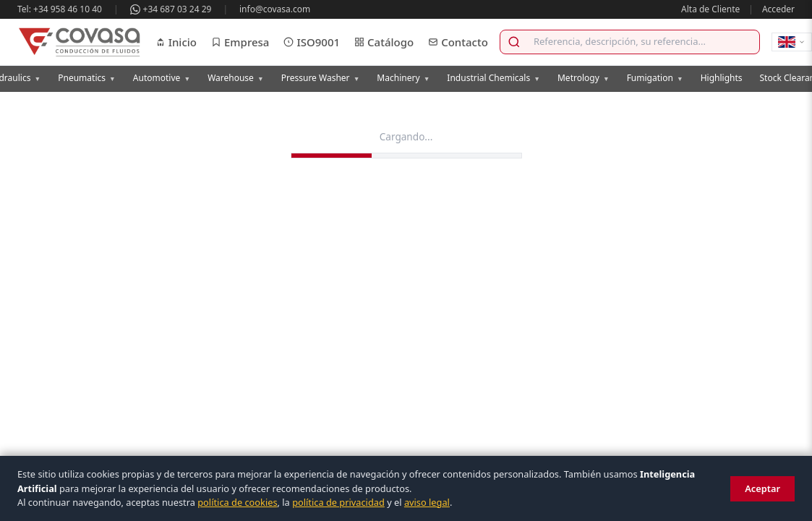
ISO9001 (312, 42)
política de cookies (237, 502)
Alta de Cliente (710, 9)
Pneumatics (87, 78)
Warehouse (236, 78)
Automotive (162, 78)
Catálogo (384, 42)
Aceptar (762, 488)
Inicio (176, 42)
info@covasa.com (275, 9)
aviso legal (427, 502)
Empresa (240, 42)
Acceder (778, 9)
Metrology (584, 78)
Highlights (722, 78)
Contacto (458, 42)
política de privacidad (338, 502)
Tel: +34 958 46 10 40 (60, 9)
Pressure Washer (321, 78)
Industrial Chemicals (493, 78)
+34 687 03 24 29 (171, 9)
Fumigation (655, 78)
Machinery (403, 78)
